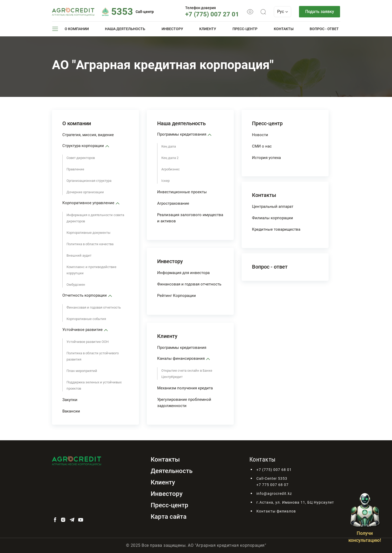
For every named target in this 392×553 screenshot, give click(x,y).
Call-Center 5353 (272, 478)
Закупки (70, 400)
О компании (77, 29)
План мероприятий (82, 371)
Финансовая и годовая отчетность (94, 307)
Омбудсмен (76, 285)
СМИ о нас (262, 146)
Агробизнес (171, 169)
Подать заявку (320, 12)
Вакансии (71, 411)
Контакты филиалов (276, 511)
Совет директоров (81, 158)
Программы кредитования (182, 134)
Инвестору (172, 29)
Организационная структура (89, 181)
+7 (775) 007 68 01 (274, 470)
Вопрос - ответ (324, 29)
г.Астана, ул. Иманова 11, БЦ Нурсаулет (295, 502)
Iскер (165, 181)
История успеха (266, 158)
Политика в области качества (90, 244)
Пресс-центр (245, 29)
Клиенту (208, 29)
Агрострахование (173, 203)
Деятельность (172, 471)
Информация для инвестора (183, 273)
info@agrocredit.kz (274, 494)
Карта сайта (169, 517)
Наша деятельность (125, 29)
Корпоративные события (86, 319)
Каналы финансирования (181, 358)
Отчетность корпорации (85, 295)
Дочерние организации (85, 192)
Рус (283, 12)
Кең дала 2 (170, 158)
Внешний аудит (79, 255)
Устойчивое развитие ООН (88, 342)
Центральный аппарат (273, 206)
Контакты (284, 29)
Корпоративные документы (88, 233)
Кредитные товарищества (276, 229)
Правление (75, 169)
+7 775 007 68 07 (273, 485)
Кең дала (169, 146)
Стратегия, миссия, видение (88, 135)
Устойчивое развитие (82, 330)
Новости (260, 135)
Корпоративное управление (88, 203)
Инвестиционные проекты (182, 192)
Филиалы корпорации (273, 218)
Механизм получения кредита (185, 388)
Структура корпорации (83, 146)
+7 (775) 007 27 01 (212, 14)
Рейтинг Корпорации (177, 296)
